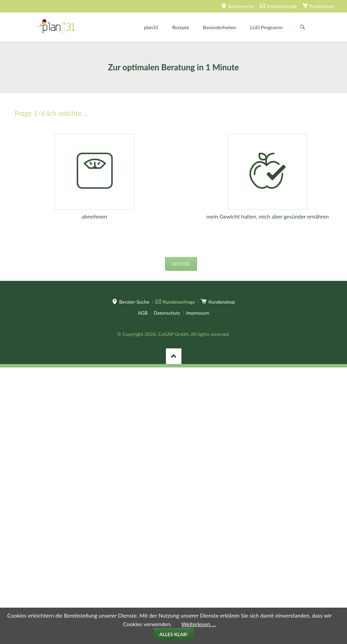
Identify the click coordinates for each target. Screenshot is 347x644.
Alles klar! (173, 634)
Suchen (303, 27)
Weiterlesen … (199, 624)
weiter (181, 264)
